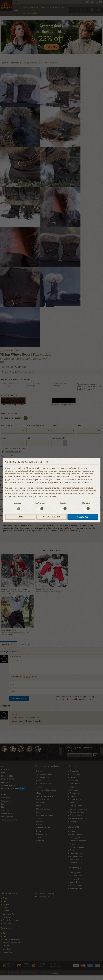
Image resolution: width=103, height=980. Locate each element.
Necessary (17, 503)
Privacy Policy (84, 482)
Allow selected (51, 517)
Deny (20, 517)
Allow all (83, 517)
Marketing (86, 503)
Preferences (40, 503)
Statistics (63, 503)
